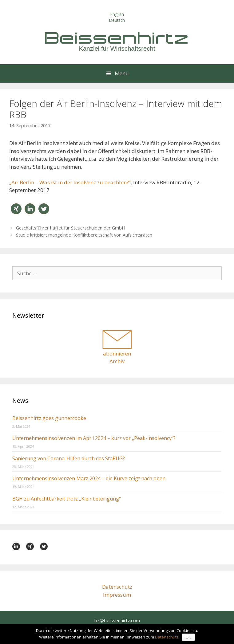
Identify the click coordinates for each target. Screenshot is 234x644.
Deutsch (117, 20)
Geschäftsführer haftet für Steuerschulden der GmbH (71, 228)
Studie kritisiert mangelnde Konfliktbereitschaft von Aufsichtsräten (84, 235)
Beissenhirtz (117, 38)
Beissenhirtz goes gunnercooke (49, 418)
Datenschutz (117, 587)
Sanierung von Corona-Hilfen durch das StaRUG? (69, 458)
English (117, 14)
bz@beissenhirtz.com (117, 620)
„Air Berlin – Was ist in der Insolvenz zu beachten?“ (70, 182)
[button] (16, 209)
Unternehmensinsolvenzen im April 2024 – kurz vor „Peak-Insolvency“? (94, 438)
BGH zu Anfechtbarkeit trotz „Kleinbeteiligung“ (67, 499)
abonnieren (117, 353)
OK (188, 637)
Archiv (117, 361)
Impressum (117, 595)
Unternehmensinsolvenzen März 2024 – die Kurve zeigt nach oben (89, 478)
